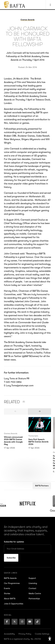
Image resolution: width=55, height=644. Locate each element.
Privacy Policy (25, 634)
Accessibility (9, 634)
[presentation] (16, 412)
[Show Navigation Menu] (50, 5)
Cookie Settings (42, 634)
